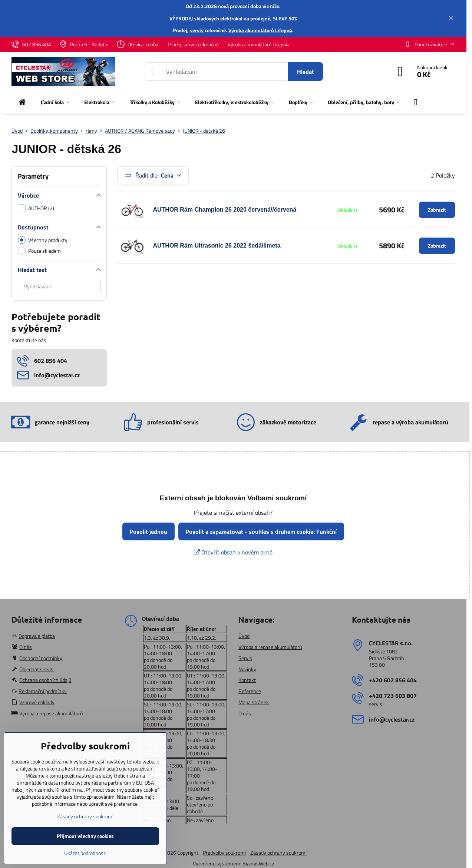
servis (197, 30)
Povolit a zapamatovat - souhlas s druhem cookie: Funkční (261, 531)
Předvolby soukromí (224, 853)
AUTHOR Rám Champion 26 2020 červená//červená (225, 210)
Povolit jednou (148, 531)
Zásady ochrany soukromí (278, 853)
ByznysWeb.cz (258, 863)
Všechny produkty (43, 240)
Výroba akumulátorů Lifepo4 (260, 30)
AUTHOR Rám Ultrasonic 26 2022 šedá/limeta (217, 246)
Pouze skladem (39, 251)
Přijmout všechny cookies (85, 836)
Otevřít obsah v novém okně (233, 552)
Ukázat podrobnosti (85, 853)
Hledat (306, 72)
